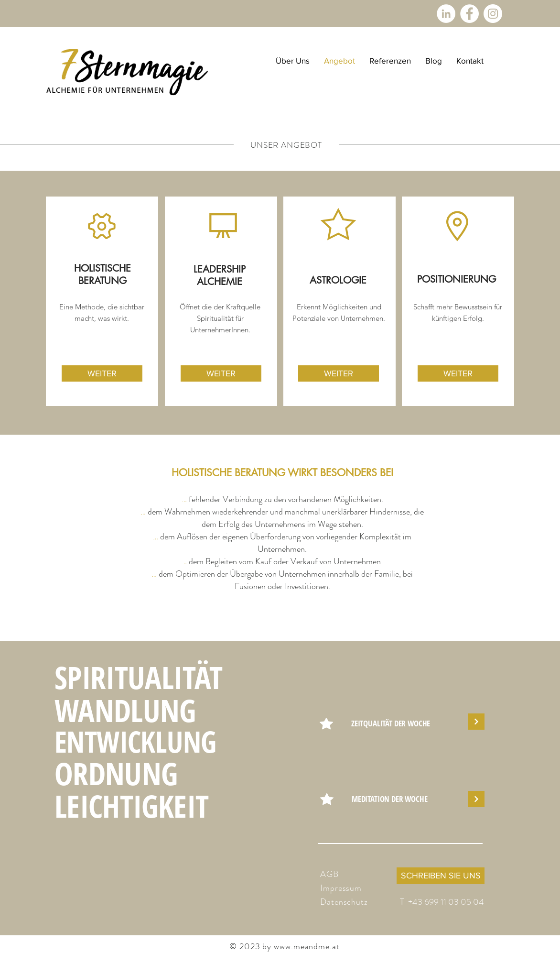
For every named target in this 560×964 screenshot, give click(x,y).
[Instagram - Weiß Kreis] (493, 14)
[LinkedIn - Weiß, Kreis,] (446, 14)
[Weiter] (476, 722)
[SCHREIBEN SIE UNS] (441, 876)
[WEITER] (102, 373)
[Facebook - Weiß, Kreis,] (469, 14)
